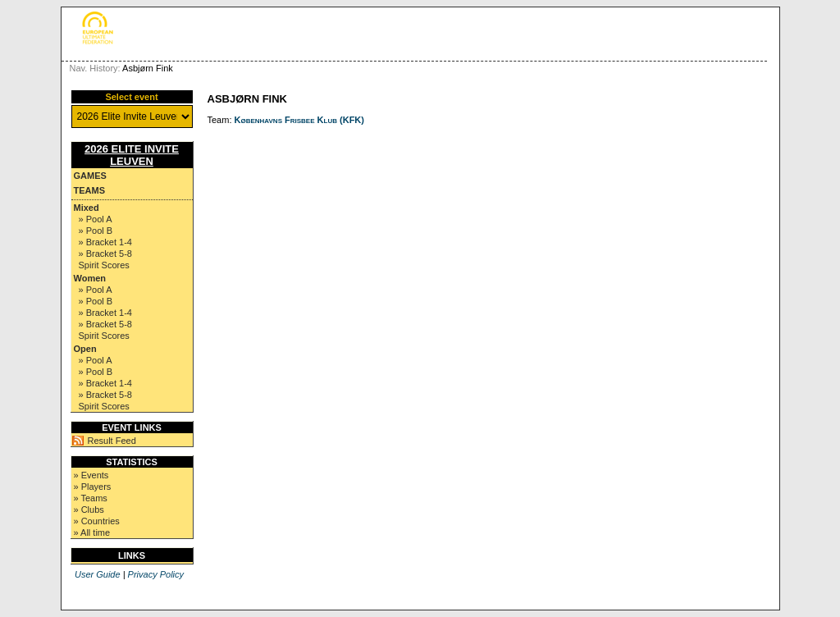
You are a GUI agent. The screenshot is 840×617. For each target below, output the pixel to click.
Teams (90, 190)
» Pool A (96, 219)
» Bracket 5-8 (105, 254)
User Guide (98, 574)
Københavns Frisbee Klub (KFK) (299, 120)
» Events (91, 475)
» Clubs (89, 510)
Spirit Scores (104, 265)
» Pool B (96, 231)
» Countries (97, 521)
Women (90, 278)
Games (90, 176)
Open (85, 349)
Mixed (87, 208)
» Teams (91, 498)
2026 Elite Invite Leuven (132, 155)
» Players (93, 487)
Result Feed (112, 441)
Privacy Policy (156, 574)
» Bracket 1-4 (105, 242)
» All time (92, 532)
